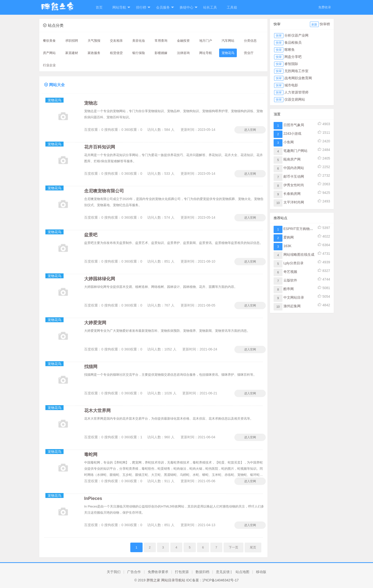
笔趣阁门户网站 (295, 151)
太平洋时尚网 (294, 202)
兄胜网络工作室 (296, 71)
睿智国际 (291, 64)
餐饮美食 (49, 41)
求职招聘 (72, 41)
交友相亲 (116, 41)
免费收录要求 (158, 572)
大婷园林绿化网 (100, 279)
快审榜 (325, 24)
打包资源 (182, 572)
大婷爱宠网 (95, 323)
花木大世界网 (97, 411)
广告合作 (134, 572)
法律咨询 (183, 53)
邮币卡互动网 (294, 176)
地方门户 (206, 41)
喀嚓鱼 (290, 50)
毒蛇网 (91, 454)
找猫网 (91, 367)
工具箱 (232, 7)
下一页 (233, 547)
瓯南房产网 (292, 159)
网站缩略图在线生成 (299, 254)
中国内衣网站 (294, 168)
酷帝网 (289, 289)
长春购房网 (292, 194)
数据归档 (202, 572)
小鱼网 (289, 142)
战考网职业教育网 (298, 78)
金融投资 (183, 41)
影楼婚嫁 (161, 53)
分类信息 (250, 41)
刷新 (314, 25)
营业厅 (249, 53)
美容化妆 (139, 41)
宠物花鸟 (228, 53)
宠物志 (91, 103)
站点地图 (242, 572)
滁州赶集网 (292, 306)
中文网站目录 (294, 297)
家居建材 (72, 53)
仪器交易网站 (295, 99)
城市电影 (291, 85)
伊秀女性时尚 (294, 185)
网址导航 (206, 53)
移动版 (261, 572)
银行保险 (139, 53)
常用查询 (161, 41)
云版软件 (290, 280)
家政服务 (94, 53)
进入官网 (250, 130)
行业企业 (49, 65)
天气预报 (94, 41)
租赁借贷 (116, 53)
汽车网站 (228, 41)
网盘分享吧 (293, 57)
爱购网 (289, 237)
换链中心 (189, 7)
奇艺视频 (290, 272)
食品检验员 (293, 42)
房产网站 (49, 53)
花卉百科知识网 (100, 147)
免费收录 (325, 7)
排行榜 (143, 7)
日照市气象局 (294, 125)
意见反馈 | (224, 572)
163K (287, 246)
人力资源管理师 (296, 92)
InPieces (93, 498)
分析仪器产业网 (296, 35)
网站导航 (121, 7)
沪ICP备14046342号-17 (221, 580)
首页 (99, 7)
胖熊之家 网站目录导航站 (166, 580)
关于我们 (114, 572)
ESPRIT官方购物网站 (300, 229)
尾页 (253, 547)
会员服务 (165, 7)
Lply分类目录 (293, 263)
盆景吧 (91, 235)
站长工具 (210, 7)
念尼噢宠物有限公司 (104, 191)
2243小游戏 (292, 134)
